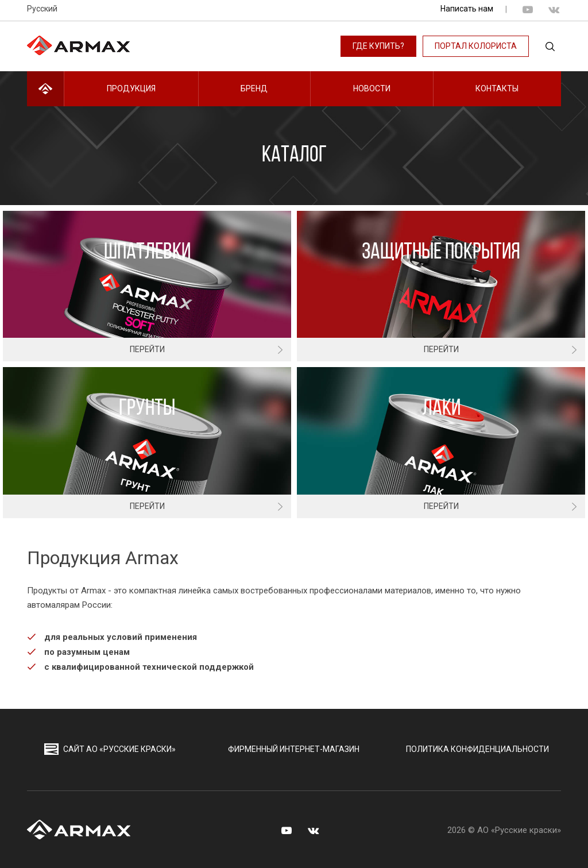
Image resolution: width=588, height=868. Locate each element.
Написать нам (467, 9)
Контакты (497, 88)
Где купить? (378, 46)
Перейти (147, 349)
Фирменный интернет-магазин (294, 749)
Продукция (131, 88)
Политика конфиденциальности (477, 749)
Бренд (254, 88)
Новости (372, 88)
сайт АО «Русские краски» (110, 749)
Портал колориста (476, 46)
